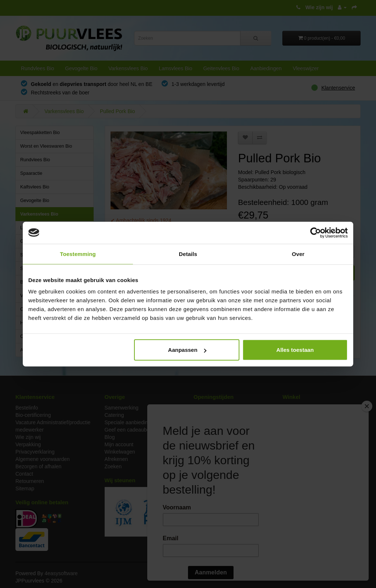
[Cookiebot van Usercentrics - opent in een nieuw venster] (316, 232)
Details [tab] (188, 254)
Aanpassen (187, 350)
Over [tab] (298, 254)
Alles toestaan (295, 350)
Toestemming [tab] (78, 254)
